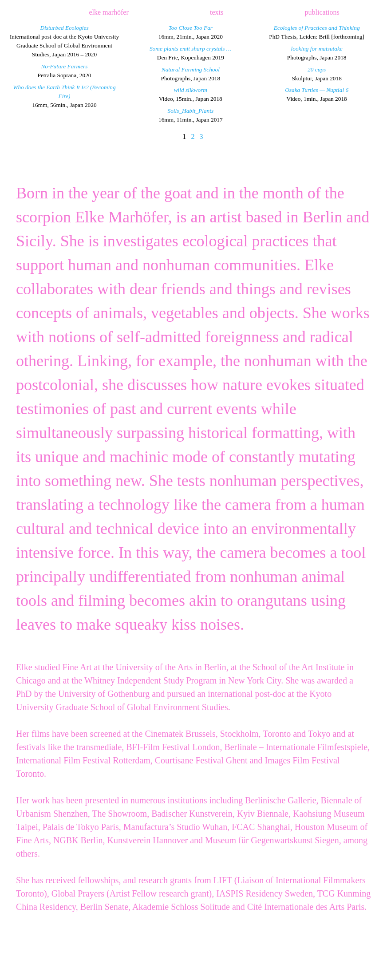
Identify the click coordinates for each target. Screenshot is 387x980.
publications (322, 12)
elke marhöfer (109, 12)
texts (217, 12)
